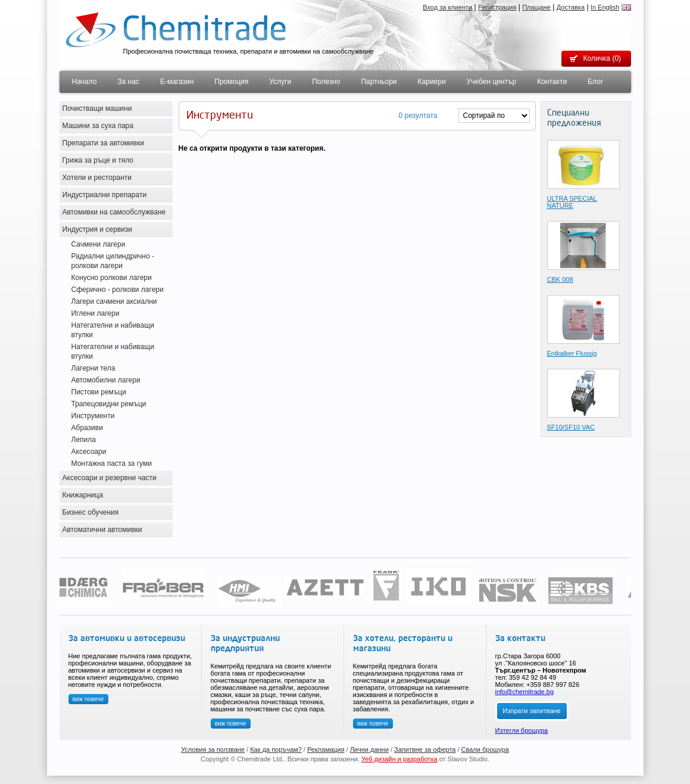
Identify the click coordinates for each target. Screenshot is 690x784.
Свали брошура (485, 749)
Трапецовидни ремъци (109, 404)
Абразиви (87, 428)
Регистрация (497, 7)
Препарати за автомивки (103, 143)
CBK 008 (560, 279)
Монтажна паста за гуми (112, 463)
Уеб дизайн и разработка (399, 759)
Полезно (326, 82)
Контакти (552, 82)
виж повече (88, 699)
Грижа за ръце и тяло (98, 160)
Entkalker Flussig (572, 353)
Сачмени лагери (99, 244)
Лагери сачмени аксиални (114, 301)
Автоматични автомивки (102, 530)
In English (605, 7)
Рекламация (326, 749)
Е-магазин (177, 82)
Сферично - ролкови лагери (118, 290)
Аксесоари (89, 452)
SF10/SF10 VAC (571, 427)
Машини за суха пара (98, 126)
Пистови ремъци (99, 392)
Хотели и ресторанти (97, 178)
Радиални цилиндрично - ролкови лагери (113, 261)
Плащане (536, 7)
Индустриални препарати (105, 195)
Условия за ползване (213, 749)
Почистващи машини (97, 108)
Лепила (84, 440)
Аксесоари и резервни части (110, 478)
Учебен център (492, 82)
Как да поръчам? (276, 749)
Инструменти (93, 416)
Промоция (231, 82)
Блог (595, 82)
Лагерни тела (93, 368)
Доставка (571, 7)
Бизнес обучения (91, 512)
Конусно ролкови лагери (112, 278)
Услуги (280, 82)
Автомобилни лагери (106, 380)
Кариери (432, 82)
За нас (128, 82)
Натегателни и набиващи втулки (113, 330)
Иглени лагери (96, 313)
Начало (85, 82)
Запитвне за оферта (425, 749)
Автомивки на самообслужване (114, 212)
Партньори (379, 82)
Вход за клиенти (447, 7)
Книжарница (83, 495)
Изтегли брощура (522, 730)
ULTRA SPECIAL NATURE (572, 202)
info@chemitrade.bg (525, 692)
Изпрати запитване (531, 711)
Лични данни (369, 749)
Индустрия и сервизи (98, 229)
